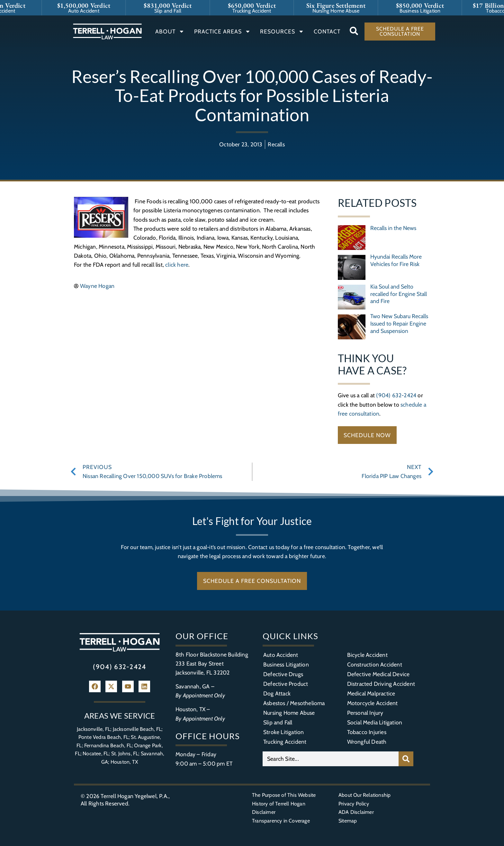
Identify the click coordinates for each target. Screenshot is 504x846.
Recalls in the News (393, 228)
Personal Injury (365, 713)
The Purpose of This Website (284, 795)
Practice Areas (222, 32)
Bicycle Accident (367, 655)
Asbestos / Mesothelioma (294, 703)
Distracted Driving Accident (381, 684)
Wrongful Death (367, 742)
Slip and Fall (278, 722)
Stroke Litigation (283, 732)
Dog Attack (277, 693)
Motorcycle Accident (373, 703)
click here (177, 265)
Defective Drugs (283, 674)
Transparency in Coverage (281, 821)
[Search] (406, 759)
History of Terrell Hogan (279, 804)
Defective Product (286, 684)
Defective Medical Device (378, 674)
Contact (327, 31)
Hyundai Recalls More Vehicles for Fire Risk (396, 260)
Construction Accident (375, 664)
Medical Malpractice (371, 693)
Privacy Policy (354, 804)
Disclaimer (264, 812)
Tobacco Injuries (367, 732)
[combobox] (331, 759)
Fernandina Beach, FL (108, 745)
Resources (282, 32)
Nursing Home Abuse (289, 713)
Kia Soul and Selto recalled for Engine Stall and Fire (399, 294)
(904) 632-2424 (396, 395)
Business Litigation (286, 664)
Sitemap (348, 821)
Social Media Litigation (375, 722)
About (170, 32)
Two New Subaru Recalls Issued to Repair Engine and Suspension (399, 323)
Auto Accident (281, 655)
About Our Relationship (364, 795)
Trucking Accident (285, 742)
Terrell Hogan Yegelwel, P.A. (135, 796)
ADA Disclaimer (356, 812)
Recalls (276, 144)
